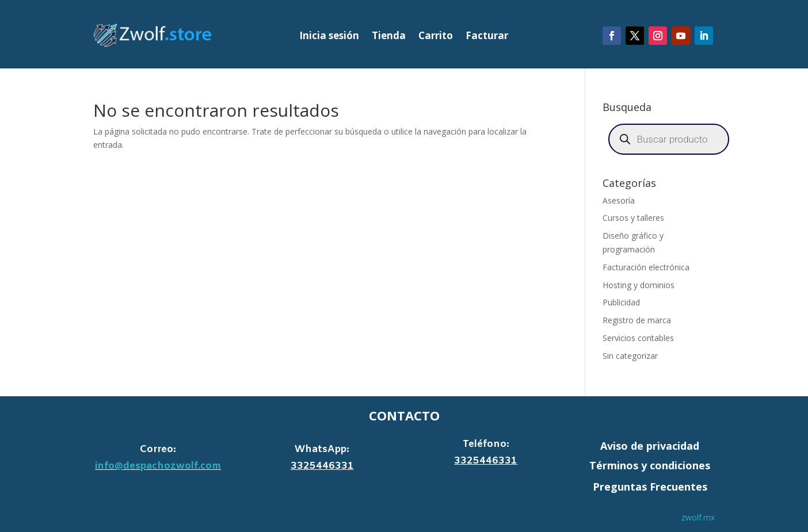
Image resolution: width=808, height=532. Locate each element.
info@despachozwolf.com (158, 466)
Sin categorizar (630, 356)
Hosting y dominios (639, 285)
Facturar (487, 37)
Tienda (389, 37)
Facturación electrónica (646, 267)
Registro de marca (637, 320)
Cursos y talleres (633, 218)
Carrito (436, 37)
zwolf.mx (698, 517)
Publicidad (621, 302)
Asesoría (619, 200)
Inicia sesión (329, 37)
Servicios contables (638, 338)
